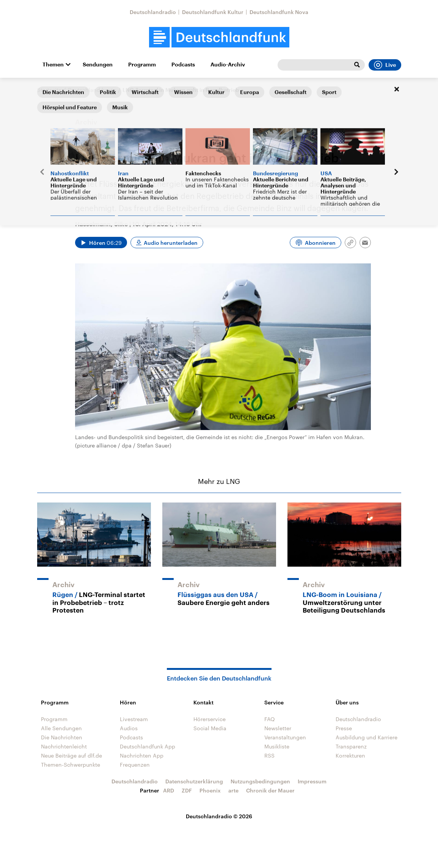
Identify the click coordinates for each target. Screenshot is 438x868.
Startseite (49, 90)
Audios (129, 728)
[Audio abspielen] (101, 243)
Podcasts (183, 65)
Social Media (210, 728)
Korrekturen (350, 755)
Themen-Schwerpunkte (71, 765)
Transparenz (351, 746)
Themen (53, 65)
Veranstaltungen (285, 737)
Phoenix (210, 790)
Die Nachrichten (62, 737)
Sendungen (98, 65)
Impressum (312, 781)
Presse (344, 728)
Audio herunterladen (171, 243)
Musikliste (277, 746)
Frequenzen (135, 765)
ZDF (187, 790)
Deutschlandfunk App (148, 746)
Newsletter (278, 728)
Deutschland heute (92, 90)
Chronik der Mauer (270, 790)
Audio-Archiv (228, 65)
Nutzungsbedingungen (260, 781)
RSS (269, 755)
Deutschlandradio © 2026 (219, 816)
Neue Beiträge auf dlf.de (71, 755)
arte (233, 790)
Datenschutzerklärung (194, 781)
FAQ (270, 719)
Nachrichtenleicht (64, 746)
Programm (142, 65)
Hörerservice (210, 719)
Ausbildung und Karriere (367, 737)
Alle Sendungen (61, 728)
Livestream (134, 719)
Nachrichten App (142, 755)
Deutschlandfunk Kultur (213, 12)
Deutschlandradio (153, 12)
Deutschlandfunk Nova (279, 12)
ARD (169, 790)
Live (385, 65)
